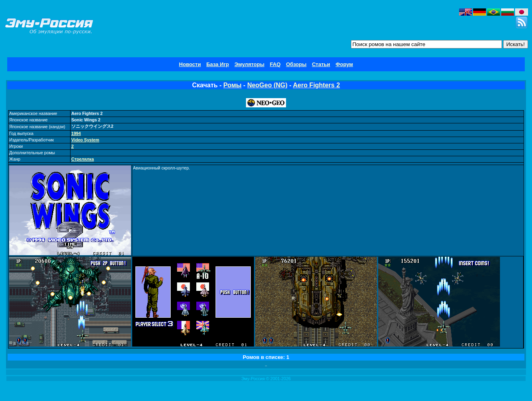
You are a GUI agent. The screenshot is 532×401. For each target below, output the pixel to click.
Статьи (321, 64)
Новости (190, 64)
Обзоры (296, 64)
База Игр (218, 64)
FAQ (275, 64)
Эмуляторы (249, 64)
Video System (85, 140)
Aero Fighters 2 (316, 85)
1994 (76, 133)
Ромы (233, 85)
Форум (344, 64)
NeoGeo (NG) (267, 85)
